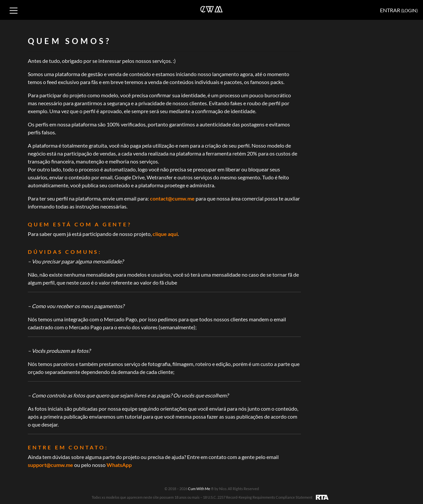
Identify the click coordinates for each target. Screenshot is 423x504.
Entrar (399, 10)
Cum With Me (199, 489)
